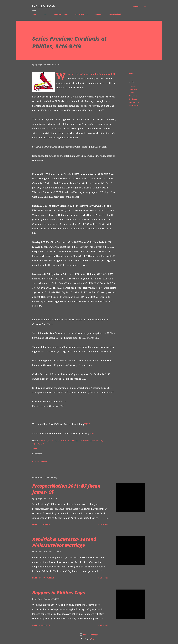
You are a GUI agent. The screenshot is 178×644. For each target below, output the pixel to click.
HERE (87, 424)
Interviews (97, 14)
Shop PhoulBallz (114, 14)
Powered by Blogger (89, 635)
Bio (44, 14)
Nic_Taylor (94, 639)
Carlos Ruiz (133, 89)
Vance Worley (134, 105)
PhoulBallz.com (44, 6)
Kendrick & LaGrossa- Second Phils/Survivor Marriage (64, 542)
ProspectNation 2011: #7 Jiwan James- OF (66, 489)
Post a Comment (40, 462)
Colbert (131, 93)
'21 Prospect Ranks (60, 14)
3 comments (45, 625)
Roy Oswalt (133, 99)
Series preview (134, 102)
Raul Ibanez (133, 96)
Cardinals (132, 86)
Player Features (80, 14)
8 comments (45, 525)
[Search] (135, 6)
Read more (103, 525)
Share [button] (131, 73)
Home (34, 14)
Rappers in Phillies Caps (59, 593)
